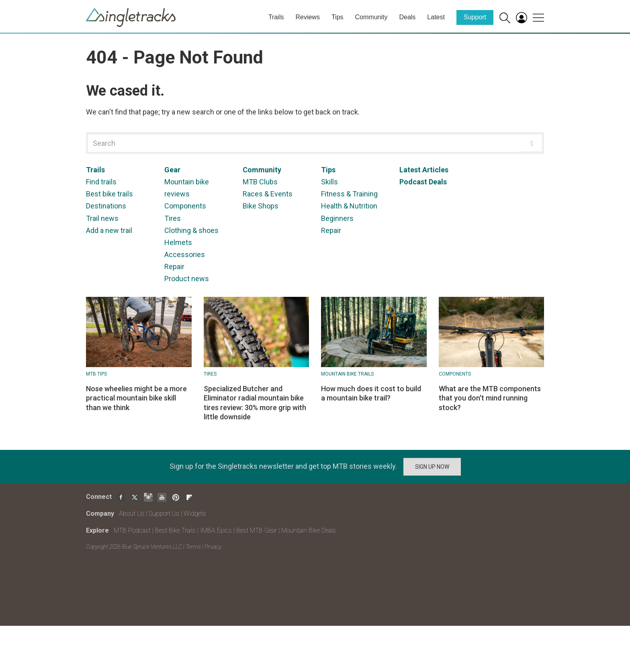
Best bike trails (109, 194)
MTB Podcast (132, 530)
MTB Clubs (260, 182)
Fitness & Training (349, 194)
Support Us (164, 514)
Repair (174, 267)
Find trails (101, 182)
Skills (329, 182)
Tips (337, 17)
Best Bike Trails (175, 530)
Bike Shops (261, 206)
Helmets (178, 242)
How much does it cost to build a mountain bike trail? (371, 393)
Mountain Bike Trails (347, 374)
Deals (407, 17)
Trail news (102, 218)
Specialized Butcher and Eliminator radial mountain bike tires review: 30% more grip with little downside (255, 403)
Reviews (307, 17)
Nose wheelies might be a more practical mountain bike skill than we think (136, 398)
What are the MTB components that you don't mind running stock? (490, 398)
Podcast (413, 182)
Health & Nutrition (349, 206)
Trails (276, 17)
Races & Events (268, 194)
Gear (172, 170)
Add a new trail (109, 230)
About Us (132, 514)
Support (475, 17)
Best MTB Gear (257, 530)
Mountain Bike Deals (309, 530)
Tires (173, 218)
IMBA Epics (216, 530)
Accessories (185, 254)
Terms (193, 547)
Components (185, 206)
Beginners (337, 218)
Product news (187, 279)
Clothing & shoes (191, 230)
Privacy (213, 547)
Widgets (195, 514)
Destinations (106, 206)
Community (371, 17)
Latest (436, 17)
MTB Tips (96, 374)
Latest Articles (424, 170)
